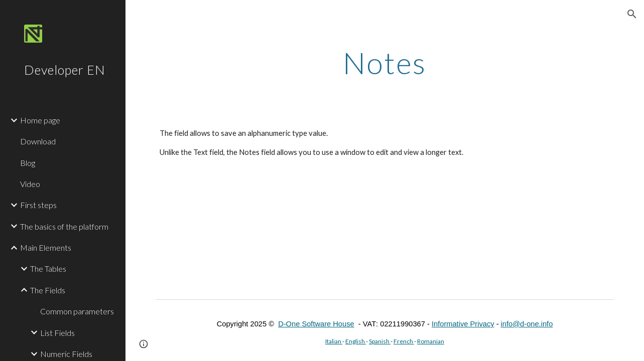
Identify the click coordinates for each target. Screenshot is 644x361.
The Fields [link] (48, 290)
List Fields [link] (57, 333)
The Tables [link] (48, 268)
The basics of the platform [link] (64, 226)
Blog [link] (28, 163)
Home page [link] (40, 120)
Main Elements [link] (46, 247)
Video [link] (30, 184)
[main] (385, 63)
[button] (632, 14)
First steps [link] (38, 205)
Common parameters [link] (77, 311)
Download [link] (38, 141)
